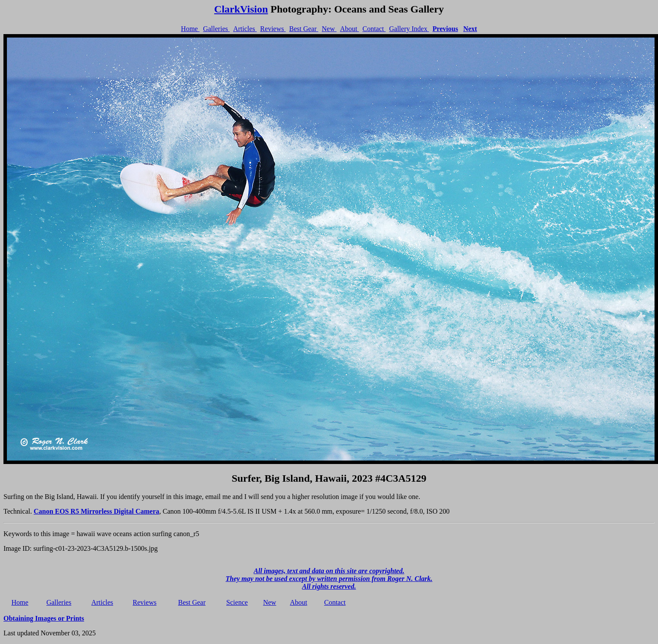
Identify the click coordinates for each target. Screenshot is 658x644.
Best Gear (304, 29)
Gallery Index (409, 29)
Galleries (216, 29)
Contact (374, 29)
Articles (245, 29)
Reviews (273, 29)
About (349, 29)
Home (190, 29)
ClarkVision (241, 9)
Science (237, 602)
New (329, 29)
